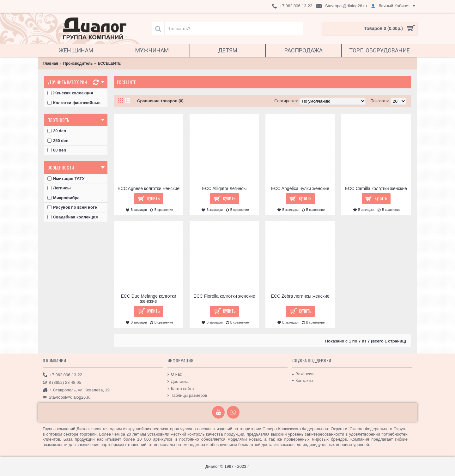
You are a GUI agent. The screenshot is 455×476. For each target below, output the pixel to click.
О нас (175, 374)
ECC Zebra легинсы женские (300, 296)
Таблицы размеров (187, 396)
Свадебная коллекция (73, 217)
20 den (57, 131)
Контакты (303, 381)
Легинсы (59, 188)
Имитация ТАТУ (66, 178)
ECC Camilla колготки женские (376, 188)
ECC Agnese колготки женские (149, 188)
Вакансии (303, 374)
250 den (58, 141)
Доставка (178, 382)
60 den (57, 150)
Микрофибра (64, 198)
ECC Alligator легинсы (224, 188)
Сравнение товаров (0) (160, 101)
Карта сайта (181, 389)
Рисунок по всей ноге (72, 207)
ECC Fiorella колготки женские (224, 296)
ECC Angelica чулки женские (300, 188)
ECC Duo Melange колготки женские (148, 298)
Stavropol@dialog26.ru (67, 397)
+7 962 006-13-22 (62, 375)
